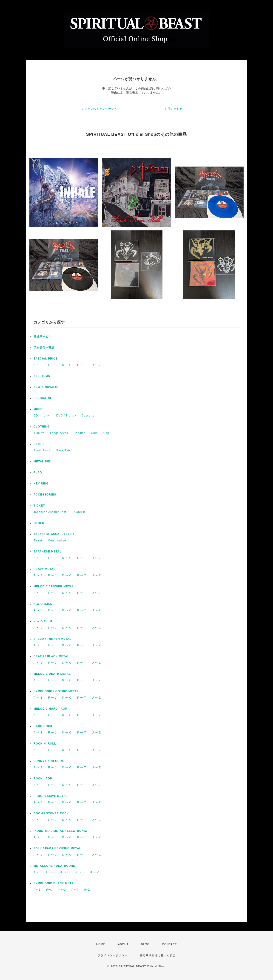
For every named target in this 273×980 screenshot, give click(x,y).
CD (36, 416)
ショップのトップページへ (99, 109)
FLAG (38, 473)
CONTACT (169, 944)
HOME (101, 944)
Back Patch (64, 450)
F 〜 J (52, 365)
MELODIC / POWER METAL (54, 586)
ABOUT (123, 944)
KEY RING (41, 484)
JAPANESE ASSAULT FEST (54, 534)
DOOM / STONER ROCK (51, 813)
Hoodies (79, 433)
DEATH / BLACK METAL (51, 656)
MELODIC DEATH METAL (52, 674)
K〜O (62, 890)
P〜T (75, 890)
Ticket (38, 541)
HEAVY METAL (44, 569)
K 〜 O (67, 365)
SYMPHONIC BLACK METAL (55, 883)
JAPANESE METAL (48, 552)
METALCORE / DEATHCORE (54, 866)
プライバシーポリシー (112, 955)
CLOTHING (42, 427)
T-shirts (39, 433)
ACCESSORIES (45, 495)
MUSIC (39, 409)
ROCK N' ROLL (45, 744)
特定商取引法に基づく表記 (158, 955)
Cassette (88, 416)
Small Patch (42, 450)
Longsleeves (59, 433)
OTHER (39, 523)
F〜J (49, 890)
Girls (94, 433)
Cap (106, 433)
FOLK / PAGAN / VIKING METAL (57, 848)
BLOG (145, 944)
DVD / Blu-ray (66, 416)
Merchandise (57, 541)
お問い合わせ (174, 109)
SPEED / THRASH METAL (52, 639)
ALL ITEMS (42, 376)
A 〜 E (38, 365)
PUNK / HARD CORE (49, 761)
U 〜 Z (96, 365)
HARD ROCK (43, 726)
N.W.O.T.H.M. (43, 621)
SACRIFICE (80, 512)
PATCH (39, 444)
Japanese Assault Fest (50, 512)
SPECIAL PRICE (46, 359)
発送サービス (43, 337)
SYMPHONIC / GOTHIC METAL (56, 691)
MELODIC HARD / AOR (51, 709)
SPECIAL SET (44, 398)
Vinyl (47, 416)
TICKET (39, 506)
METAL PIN (42, 462)
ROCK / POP (43, 779)
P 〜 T (82, 365)
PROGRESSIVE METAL (51, 796)
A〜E (37, 872)
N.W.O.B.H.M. (44, 604)
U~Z (87, 890)
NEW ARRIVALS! (46, 387)
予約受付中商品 (44, 348)
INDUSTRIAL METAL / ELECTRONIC (60, 831)
